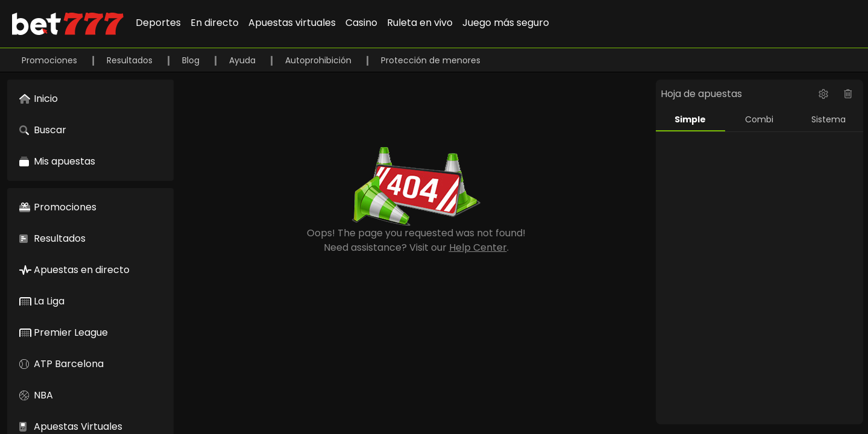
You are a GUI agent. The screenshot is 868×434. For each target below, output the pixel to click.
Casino (361, 23)
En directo (215, 23)
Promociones (51, 60)
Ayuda (244, 60)
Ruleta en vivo (420, 23)
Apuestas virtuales (292, 23)
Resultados (131, 60)
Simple (690, 119)
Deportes (158, 23)
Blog (192, 60)
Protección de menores (431, 60)
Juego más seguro (506, 23)
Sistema (829, 119)
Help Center (478, 247)
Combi (759, 119)
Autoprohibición (319, 60)
